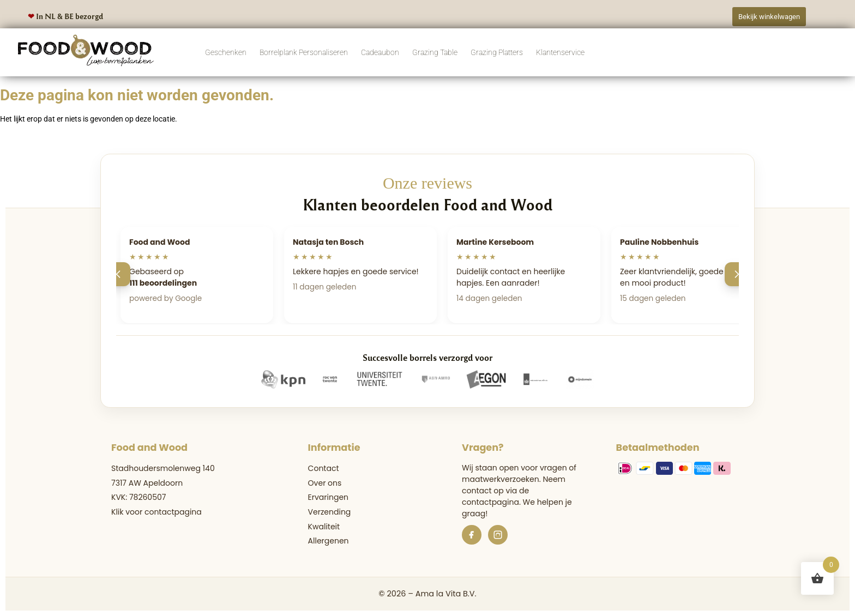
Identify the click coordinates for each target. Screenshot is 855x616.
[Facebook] (472, 535)
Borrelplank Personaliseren (304, 52)
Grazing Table (435, 52)
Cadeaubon (380, 52)
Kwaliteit (324, 527)
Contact (324, 468)
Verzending (330, 512)
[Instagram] (498, 535)
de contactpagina (495, 496)
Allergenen (329, 541)
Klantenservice (560, 52)
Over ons (325, 483)
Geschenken (226, 52)
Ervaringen (328, 497)
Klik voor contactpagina (156, 512)
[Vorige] (118, 274)
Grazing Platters (497, 52)
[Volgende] (737, 274)
